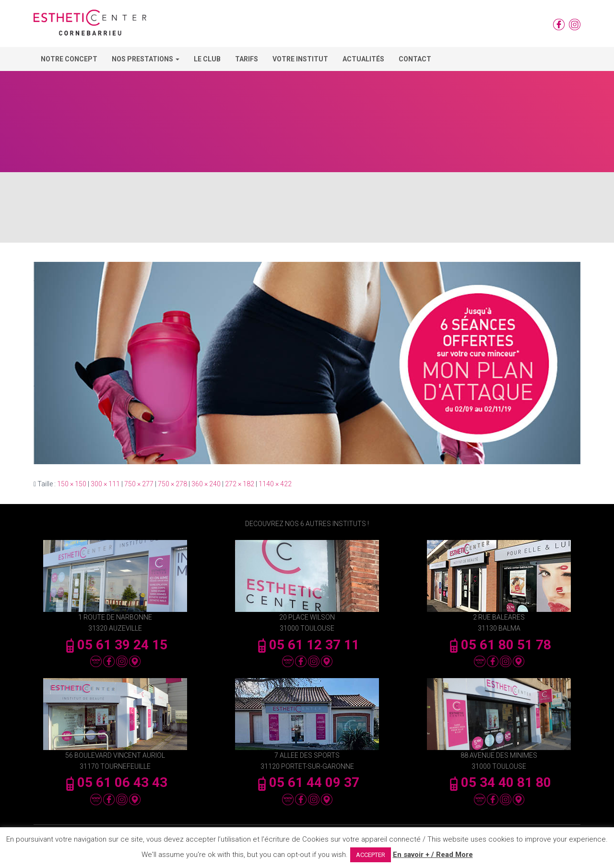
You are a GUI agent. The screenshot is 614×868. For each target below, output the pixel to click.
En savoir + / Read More (433, 855)
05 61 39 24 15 (115, 645)
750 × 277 (139, 484)
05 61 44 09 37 (307, 782)
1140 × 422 (275, 484)
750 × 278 (172, 484)
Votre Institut (300, 59)
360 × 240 (206, 484)
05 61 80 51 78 (499, 645)
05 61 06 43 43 (115, 782)
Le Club (207, 59)
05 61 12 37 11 (307, 645)
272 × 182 (240, 484)
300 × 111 (105, 484)
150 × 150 (72, 484)
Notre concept (69, 59)
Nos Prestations (146, 59)
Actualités (363, 59)
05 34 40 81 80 (499, 782)
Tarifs (247, 59)
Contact (415, 59)
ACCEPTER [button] (371, 855)
